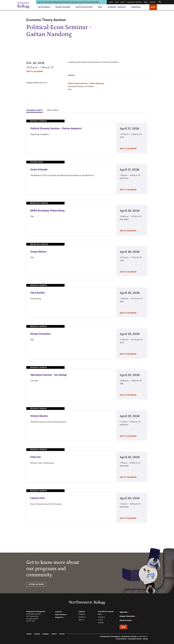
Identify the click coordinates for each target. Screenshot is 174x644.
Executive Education (84, 7)
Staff (117, 2)
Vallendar (101, 621)
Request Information (128, 615)
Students (153, 2)
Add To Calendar (35, 71)
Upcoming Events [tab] (34, 110)
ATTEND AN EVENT (36, 584)
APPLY (153, 7)
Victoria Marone (39, 416)
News (100, 7)
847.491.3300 (31, 621)
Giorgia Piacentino (40, 334)
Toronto (100, 619)
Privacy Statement (121, 636)
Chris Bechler (38, 293)
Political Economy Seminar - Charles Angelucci (56, 128)
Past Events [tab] (53, 110)
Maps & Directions (61, 614)
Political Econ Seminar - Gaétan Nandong (86, 83)
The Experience (44, 7)
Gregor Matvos (38, 252)
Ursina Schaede (39, 170)
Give (123, 624)
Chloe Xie (36, 457)
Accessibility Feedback (135, 636)
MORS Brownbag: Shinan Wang (47, 211)
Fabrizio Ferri (38, 498)
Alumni (123, 2)
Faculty (111, 2)
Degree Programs (63, 7)
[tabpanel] (87, 322)
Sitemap (145, 636)
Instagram (46, 631)
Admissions (136, 7)
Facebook (37, 631)
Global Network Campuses (106, 612)
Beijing (100, 614)
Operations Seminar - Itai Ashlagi (49, 375)
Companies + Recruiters (134, 2)
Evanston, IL (82, 616)
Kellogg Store (60, 616)
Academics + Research (117, 7)
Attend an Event (126, 618)
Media (146, 2)
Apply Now (125, 612)
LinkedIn (29, 631)
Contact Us (59, 612)
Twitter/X (54, 631)
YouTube (62, 631)
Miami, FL (81, 619)
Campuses (82, 612)
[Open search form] (160, 2)
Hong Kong (101, 616)
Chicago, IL (82, 614)
